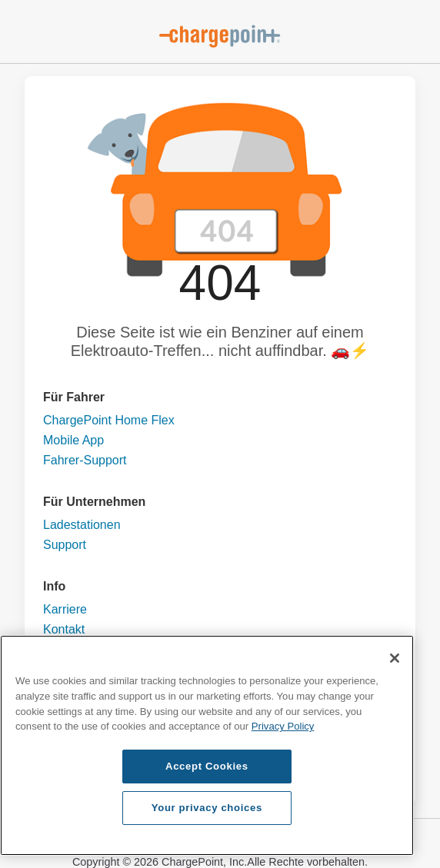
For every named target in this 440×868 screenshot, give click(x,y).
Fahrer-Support (85, 460)
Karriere (65, 609)
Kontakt (64, 629)
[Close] (395, 658)
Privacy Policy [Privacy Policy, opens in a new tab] (283, 726)
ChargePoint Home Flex (109, 420)
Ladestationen (82, 525)
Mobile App (73, 440)
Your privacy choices (207, 808)
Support (65, 545)
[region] (207, 745)
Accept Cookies (207, 766)
